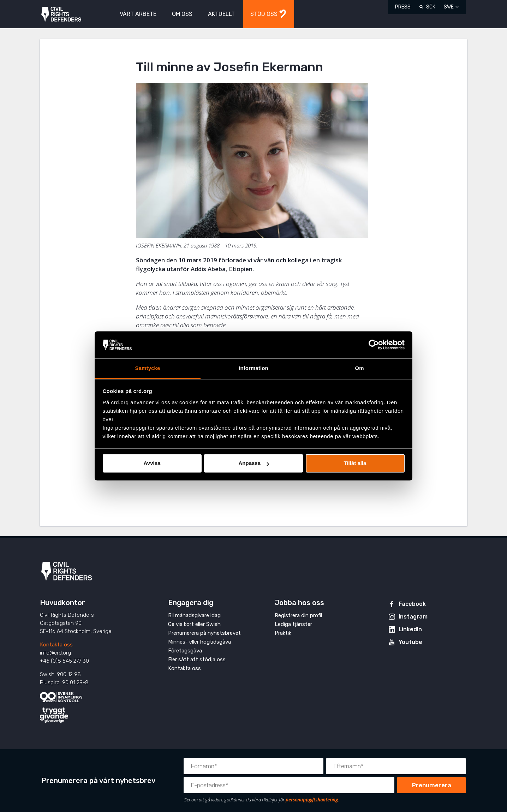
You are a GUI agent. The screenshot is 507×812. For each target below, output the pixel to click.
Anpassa (254, 463)
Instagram (413, 617)
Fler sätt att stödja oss (197, 659)
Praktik (283, 633)
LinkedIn (410, 629)
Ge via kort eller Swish (194, 624)
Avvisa (152, 463)
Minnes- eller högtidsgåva (199, 642)
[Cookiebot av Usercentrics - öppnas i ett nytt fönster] (374, 345)
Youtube (410, 642)
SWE (449, 7)
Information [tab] (253, 368)
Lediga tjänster (293, 624)
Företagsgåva (185, 651)
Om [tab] (359, 368)
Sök (431, 7)
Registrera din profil (298, 615)
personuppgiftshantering (312, 800)
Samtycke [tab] (148, 368)
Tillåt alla (355, 463)
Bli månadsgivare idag (194, 615)
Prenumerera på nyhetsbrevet (204, 633)
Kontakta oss (56, 645)
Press (403, 7)
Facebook (412, 604)
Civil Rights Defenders (61, 14)
